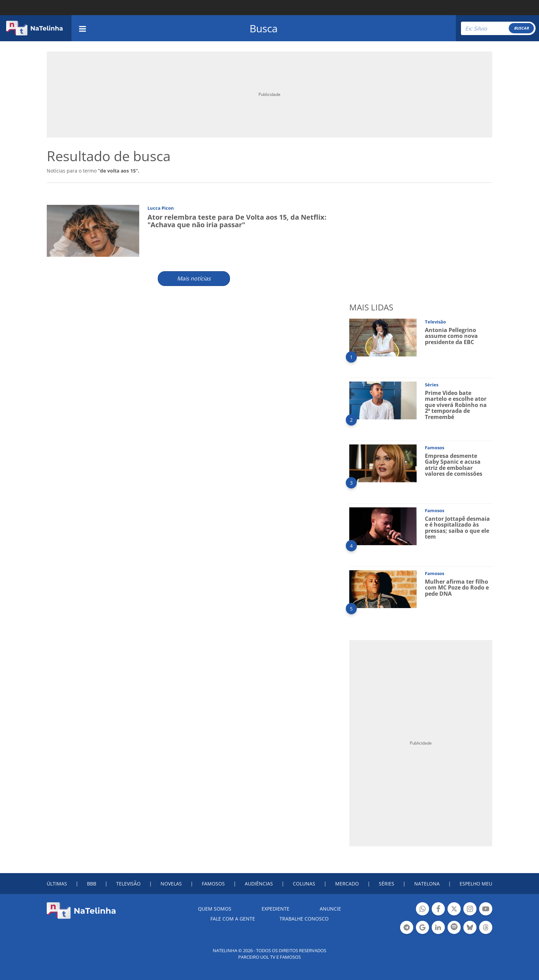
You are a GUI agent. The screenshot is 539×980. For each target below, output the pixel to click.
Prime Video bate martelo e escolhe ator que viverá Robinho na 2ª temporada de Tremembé (456, 405)
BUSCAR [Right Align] (521, 28)
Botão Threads (486, 928)
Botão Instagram (470, 910)
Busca (264, 28)
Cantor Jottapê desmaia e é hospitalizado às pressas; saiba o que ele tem (457, 528)
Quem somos (215, 909)
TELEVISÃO (128, 884)
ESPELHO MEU (476, 884)
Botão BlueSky (470, 928)
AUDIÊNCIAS (259, 884)
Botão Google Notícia (422, 928)
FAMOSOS (213, 884)
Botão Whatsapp (422, 910)
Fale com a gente (233, 919)
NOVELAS (171, 884)
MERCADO (347, 884)
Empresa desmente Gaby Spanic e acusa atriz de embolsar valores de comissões (454, 465)
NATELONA (427, 884)
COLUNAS (304, 884)
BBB (92, 884)
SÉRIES (387, 884)
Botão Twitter (454, 910)
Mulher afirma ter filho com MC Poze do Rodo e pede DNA (457, 588)
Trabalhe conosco (304, 919)
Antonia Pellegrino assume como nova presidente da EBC (451, 336)
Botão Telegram (407, 928)
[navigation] (82, 28)
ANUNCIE (330, 909)
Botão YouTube (486, 910)
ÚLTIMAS (57, 884)
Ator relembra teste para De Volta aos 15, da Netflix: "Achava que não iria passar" (237, 221)
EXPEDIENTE (276, 909)
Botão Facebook (438, 910)
